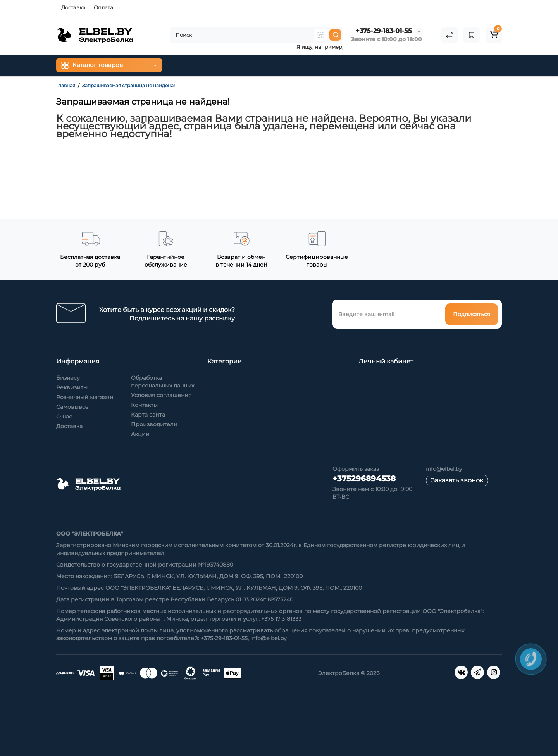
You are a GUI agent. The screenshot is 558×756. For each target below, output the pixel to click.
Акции (140, 434)
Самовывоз (72, 407)
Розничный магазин (85, 397)
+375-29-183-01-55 (384, 31)
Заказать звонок (457, 480)
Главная (66, 85)
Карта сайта (148, 415)
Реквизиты (72, 387)
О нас (64, 417)
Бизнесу (68, 378)
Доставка (73, 7)
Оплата (103, 7)
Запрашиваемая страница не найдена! (128, 85)
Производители (154, 424)
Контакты (144, 405)
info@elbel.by (444, 469)
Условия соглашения (161, 395)
